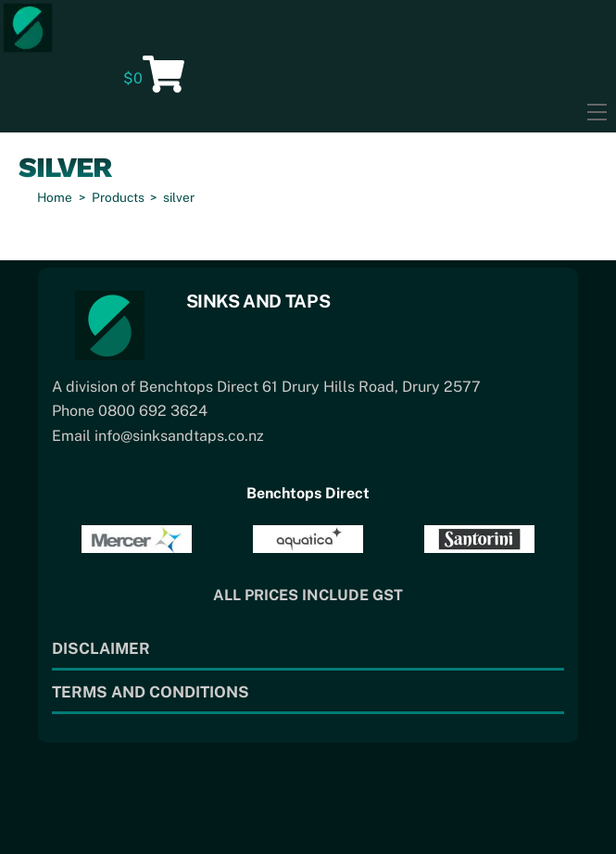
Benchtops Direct (308, 493)
